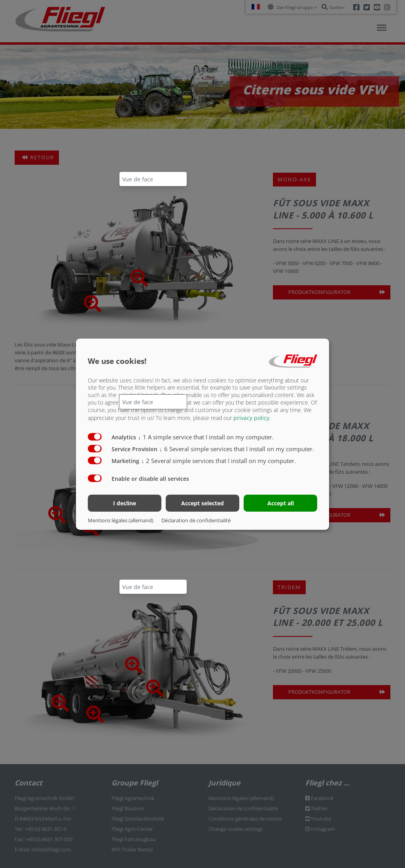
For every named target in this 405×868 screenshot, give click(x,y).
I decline (125, 503)
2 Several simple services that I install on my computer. (219, 461)
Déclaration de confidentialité (196, 520)
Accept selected (202, 503)
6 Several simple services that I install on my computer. (237, 449)
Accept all (281, 503)
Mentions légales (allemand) (121, 520)
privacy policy (251, 418)
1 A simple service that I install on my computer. (206, 437)
